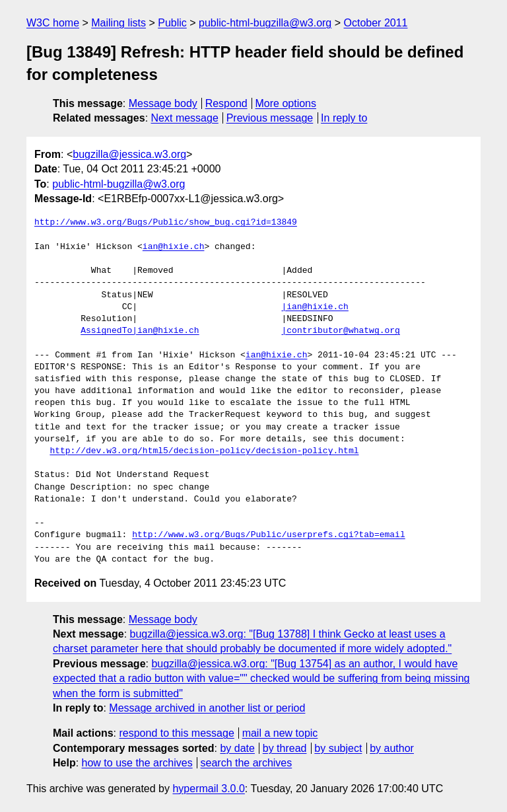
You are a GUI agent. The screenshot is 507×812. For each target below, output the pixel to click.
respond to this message (176, 733)
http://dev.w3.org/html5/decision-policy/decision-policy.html (204, 451)
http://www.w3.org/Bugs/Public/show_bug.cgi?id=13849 (166, 223)
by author (392, 748)
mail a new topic (280, 733)
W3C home (53, 23)
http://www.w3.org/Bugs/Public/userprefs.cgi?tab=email (268, 535)
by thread (285, 748)
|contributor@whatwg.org (340, 331)
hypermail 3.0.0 (208, 789)
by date (237, 748)
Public (172, 23)
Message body (163, 103)
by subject (338, 748)
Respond (226, 103)
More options (286, 103)
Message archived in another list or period (207, 708)
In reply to (344, 118)
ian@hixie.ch (174, 247)
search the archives (247, 763)
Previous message (270, 118)
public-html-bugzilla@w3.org (265, 23)
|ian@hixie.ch (315, 307)
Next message (185, 118)
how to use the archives (137, 763)
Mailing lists (118, 23)
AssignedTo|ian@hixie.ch (140, 331)
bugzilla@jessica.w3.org (129, 154)
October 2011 (376, 23)
